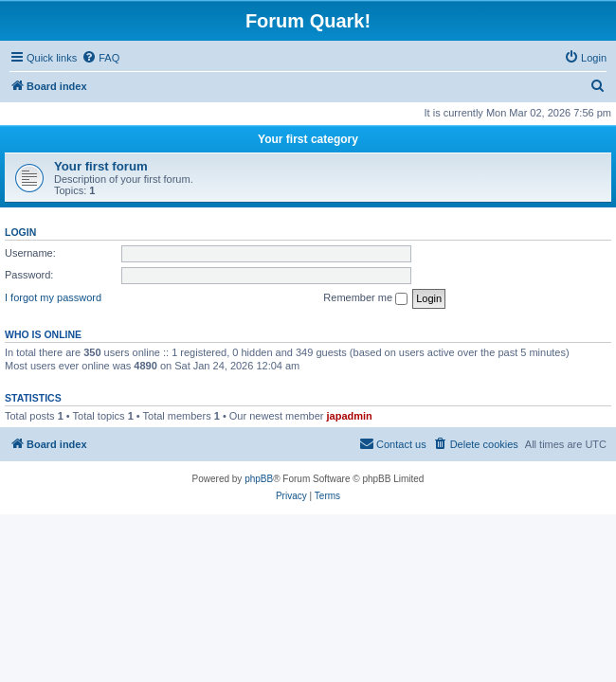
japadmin (350, 416)
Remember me (365, 298)
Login (20, 232)
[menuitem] (100, 58)
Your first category (308, 139)
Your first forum (101, 166)
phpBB (259, 479)
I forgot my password (53, 297)
